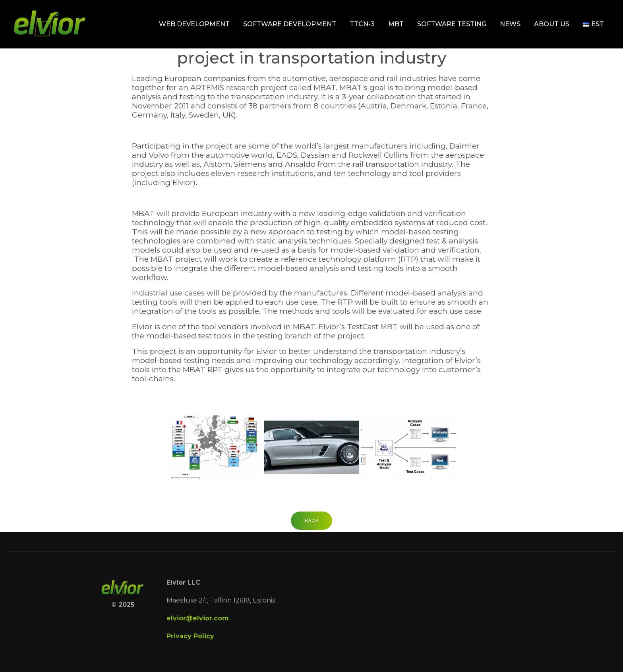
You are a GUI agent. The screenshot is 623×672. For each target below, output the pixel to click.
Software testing (452, 24)
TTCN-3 (362, 24)
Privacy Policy (190, 636)
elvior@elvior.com (198, 618)
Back (312, 520)
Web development (194, 24)
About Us (552, 24)
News (510, 24)
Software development (290, 24)
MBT (396, 24)
